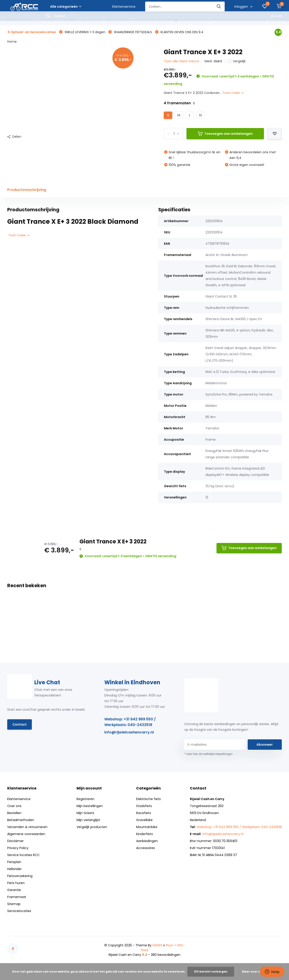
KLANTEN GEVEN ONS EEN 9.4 (182, 32)
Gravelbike (92, 19)
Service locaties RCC (23, 855)
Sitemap (14, 904)
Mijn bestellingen (90, 806)
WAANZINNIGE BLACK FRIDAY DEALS (240, 19)
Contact (20, 724)
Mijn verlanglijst (88, 820)
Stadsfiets (48, 19)
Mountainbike (118, 19)
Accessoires (196, 19)
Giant (218, 61)
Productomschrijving (27, 190)
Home (12, 42)
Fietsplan (14, 862)
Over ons (14, 806)
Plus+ (170, 945)
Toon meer (233, 93)
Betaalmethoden (21, 820)
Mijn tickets (85, 813)
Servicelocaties (19, 911)
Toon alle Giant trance (181, 61)
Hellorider (14, 869)
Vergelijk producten (92, 827)
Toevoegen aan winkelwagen (225, 134)
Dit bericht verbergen (211, 972)
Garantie (14, 890)
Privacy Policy (18, 848)
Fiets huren (16, 883)
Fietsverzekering (20, 876)
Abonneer (265, 745)
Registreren (85, 799)
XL (201, 115)
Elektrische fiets (20, 19)
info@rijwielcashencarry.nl (129, 732)
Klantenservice (124, 7)
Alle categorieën (66, 7)
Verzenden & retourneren (27, 827)
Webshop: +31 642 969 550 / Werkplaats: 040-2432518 (130, 722)
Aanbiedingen (169, 19)
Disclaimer (15, 841)
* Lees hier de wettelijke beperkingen (208, 754)
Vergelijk (237, 61)
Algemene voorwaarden (26, 834)
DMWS (157, 945)
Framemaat (17, 897)
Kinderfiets (143, 19)
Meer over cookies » (257, 972)
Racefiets (70, 19)
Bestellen (14, 813)
